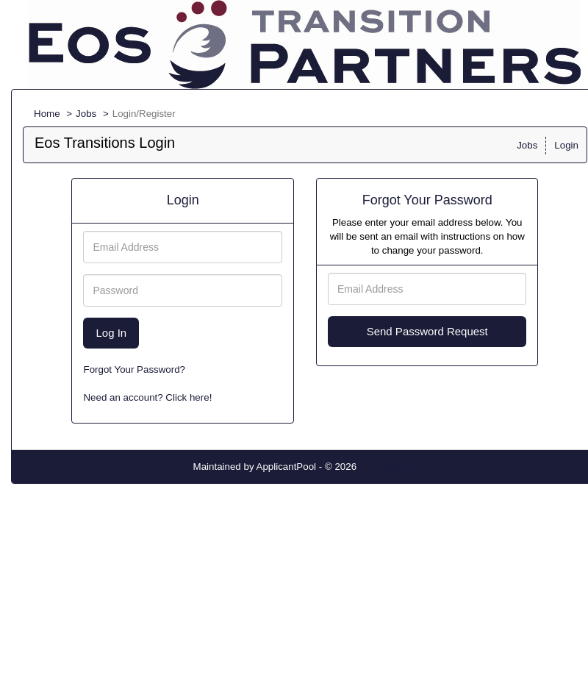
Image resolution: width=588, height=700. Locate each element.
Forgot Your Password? (134, 369)
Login (566, 145)
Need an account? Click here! (147, 397)
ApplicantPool (287, 467)
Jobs (86, 114)
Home (47, 114)
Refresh (400, 467)
